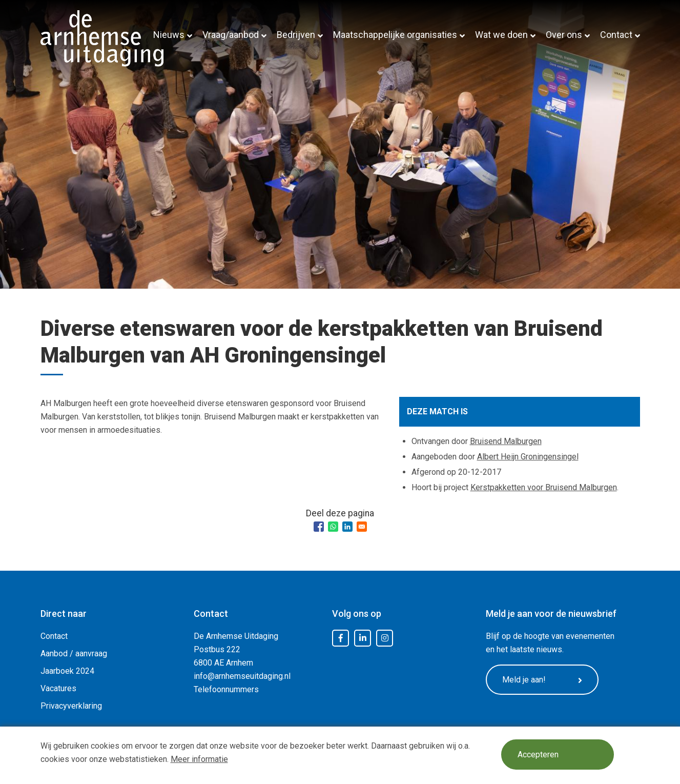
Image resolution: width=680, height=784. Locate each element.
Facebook (341, 638)
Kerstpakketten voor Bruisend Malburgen (544, 487)
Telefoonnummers (226, 689)
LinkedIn (363, 638)
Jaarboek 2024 (67, 671)
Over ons (564, 35)
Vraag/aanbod (231, 35)
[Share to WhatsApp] (333, 527)
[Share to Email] (362, 527)
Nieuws (169, 35)
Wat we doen (501, 35)
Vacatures (58, 688)
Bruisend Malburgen (506, 441)
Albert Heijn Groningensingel (528, 457)
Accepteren (538, 755)
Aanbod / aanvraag (74, 654)
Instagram (385, 638)
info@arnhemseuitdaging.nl (242, 676)
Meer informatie (199, 759)
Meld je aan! (542, 680)
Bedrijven (296, 35)
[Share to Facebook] (319, 527)
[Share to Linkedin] (347, 527)
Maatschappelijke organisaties (395, 35)
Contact (616, 35)
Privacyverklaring (71, 706)
